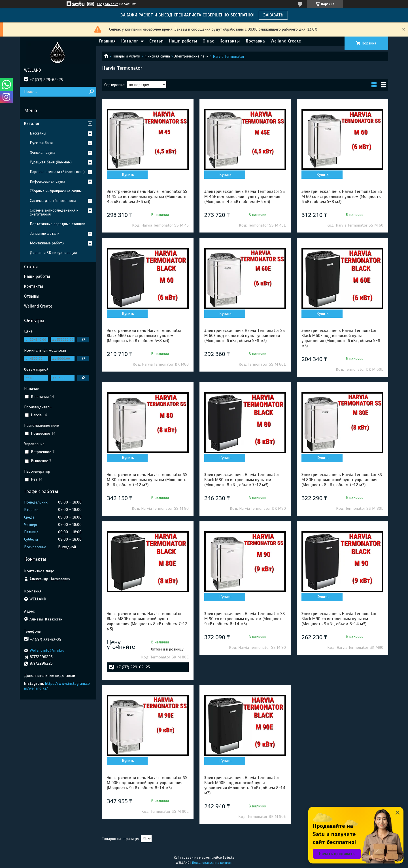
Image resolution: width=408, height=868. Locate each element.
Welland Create (286, 41)
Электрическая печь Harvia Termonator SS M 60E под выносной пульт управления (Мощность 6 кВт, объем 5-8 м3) (245, 336)
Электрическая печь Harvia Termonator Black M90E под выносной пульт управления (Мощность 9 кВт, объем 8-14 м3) (245, 785)
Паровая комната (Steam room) (57, 172)
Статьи (156, 41)
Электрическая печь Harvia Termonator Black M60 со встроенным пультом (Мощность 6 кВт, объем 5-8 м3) (144, 336)
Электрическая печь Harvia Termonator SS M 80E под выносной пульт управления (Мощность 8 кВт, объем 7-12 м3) (342, 480)
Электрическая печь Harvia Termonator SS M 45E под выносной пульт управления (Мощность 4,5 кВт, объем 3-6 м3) (245, 197)
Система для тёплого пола (53, 201)
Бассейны (38, 133)
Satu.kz (229, 858)
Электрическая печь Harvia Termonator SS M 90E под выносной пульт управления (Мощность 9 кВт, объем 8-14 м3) (147, 783)
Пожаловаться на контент (212, 863)
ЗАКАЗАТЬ (273, 15)
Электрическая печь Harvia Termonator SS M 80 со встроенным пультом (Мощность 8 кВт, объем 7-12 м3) (147, 480)
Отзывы (32, 296)
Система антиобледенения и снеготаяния (54, 212)
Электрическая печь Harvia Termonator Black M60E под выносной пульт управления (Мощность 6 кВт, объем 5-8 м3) (341, 338)
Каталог (130, 41)
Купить (128, 175)
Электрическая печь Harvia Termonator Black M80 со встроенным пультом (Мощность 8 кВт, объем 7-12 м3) (242, 480)
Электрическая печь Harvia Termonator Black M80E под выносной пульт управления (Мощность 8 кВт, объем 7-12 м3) (147, 621)
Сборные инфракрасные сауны (56, 191)
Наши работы (183, 41)
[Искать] (91, 92)
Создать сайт (108, 4)
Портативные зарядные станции (58, 224)
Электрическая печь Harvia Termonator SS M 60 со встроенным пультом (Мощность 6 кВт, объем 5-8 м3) (342, 197)
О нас (208, 41)
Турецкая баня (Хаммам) (51, 162)
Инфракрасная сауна (47, 181)
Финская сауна (157, 56)
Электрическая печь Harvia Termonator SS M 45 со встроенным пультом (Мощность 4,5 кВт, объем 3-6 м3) (147, 197)
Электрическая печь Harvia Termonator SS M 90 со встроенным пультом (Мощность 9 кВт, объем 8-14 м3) (245, 619)
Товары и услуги (126, 56)
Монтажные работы (47, 243)
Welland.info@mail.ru (47, 650)
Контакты (230, 41)
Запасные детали (45, 233)
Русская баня (41, 143)
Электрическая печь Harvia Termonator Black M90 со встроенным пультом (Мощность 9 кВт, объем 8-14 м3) (339, 619)
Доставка (255, 41)
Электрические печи (191, 56)
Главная (107, 41)
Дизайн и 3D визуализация (53, 253)
